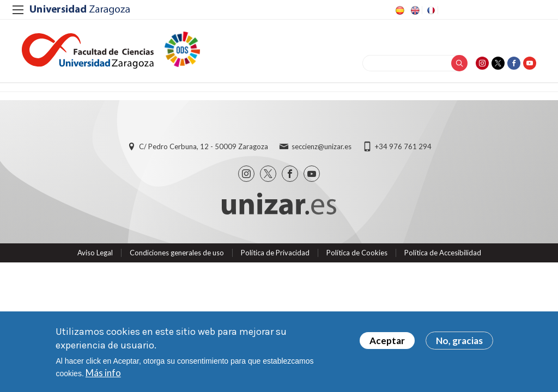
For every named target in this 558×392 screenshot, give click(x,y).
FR (430, 10)
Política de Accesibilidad (443, 253)
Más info (103, 373)
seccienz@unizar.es (322, 146)
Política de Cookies (357, 253)
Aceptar (387, 341)
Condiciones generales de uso (177, 253)
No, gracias (459, 341)
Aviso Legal (95, 253)
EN (414, 10)
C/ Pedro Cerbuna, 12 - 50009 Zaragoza (204, 146)
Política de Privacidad (275, 253)
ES (399, 10)
